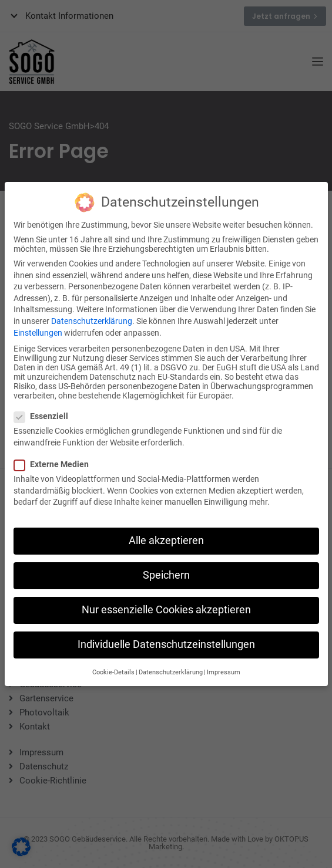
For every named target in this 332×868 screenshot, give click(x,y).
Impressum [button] (224, 664)
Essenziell (45, 408)
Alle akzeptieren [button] (166, 532)
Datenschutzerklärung (92, 313)
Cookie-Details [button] (113, 664)
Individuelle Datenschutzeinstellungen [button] (166, 636)
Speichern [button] (166, 567)
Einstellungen (38, 324)
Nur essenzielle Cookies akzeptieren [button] (166, 602)
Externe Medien (55, 456)
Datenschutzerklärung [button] (171, 664)
